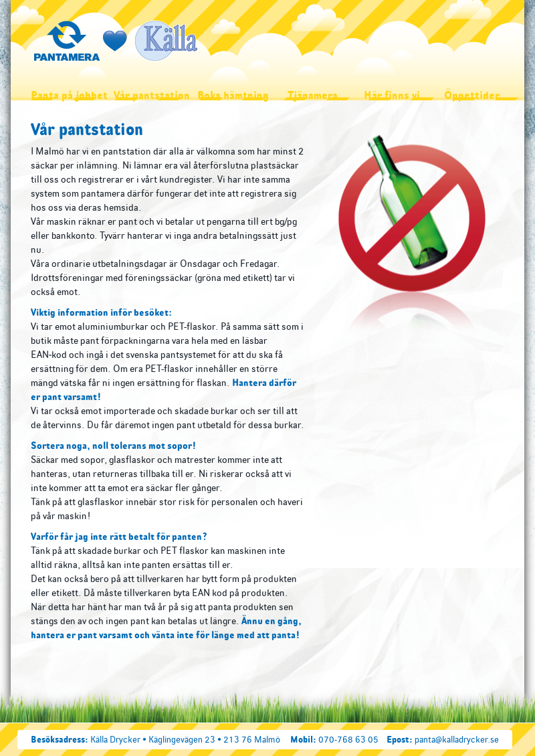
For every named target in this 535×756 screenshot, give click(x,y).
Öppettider (472, 95)
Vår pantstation (152, 95)
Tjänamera (313, 95)
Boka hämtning (233, 95)
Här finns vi (392, 95)
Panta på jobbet (69, 95)
